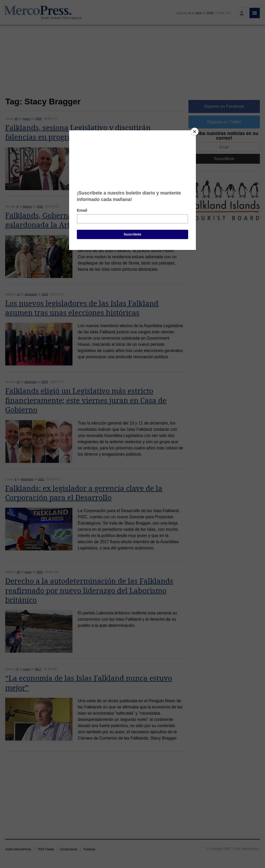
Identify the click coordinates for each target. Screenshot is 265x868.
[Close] (195, 132)
